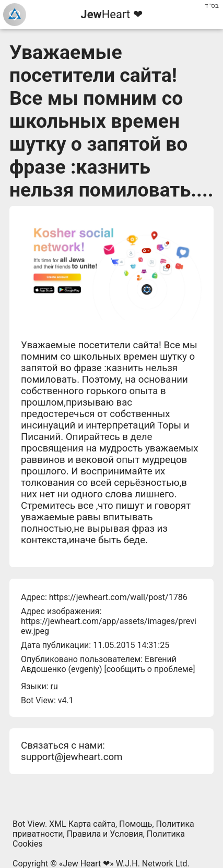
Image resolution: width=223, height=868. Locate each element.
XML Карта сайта (82, 824)
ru (54, 686)
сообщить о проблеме (150, 669)
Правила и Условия (105, 834)
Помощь (136, 824)
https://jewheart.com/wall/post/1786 (118, 597)
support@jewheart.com (72, 757)
